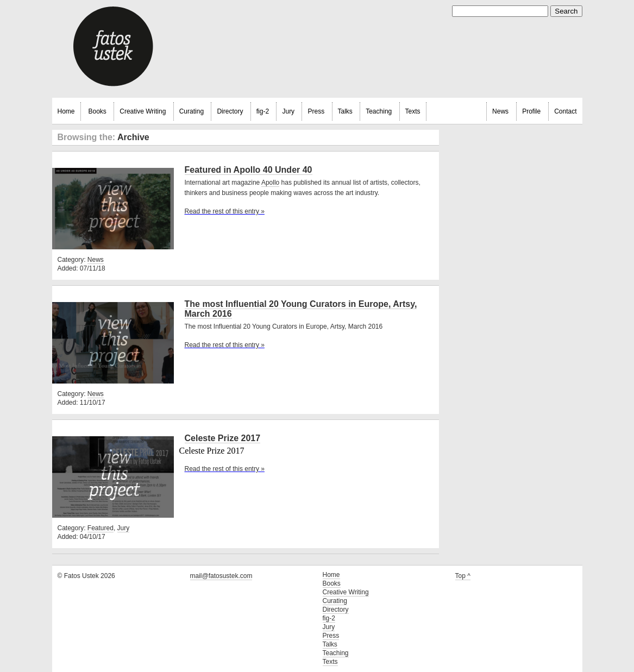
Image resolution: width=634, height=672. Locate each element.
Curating (192, 111)
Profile (531, 111)
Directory (230, 111)
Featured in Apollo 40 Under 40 (249, 170)
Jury (288, 111)
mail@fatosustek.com (221, 576)
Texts (413, 111)
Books (98, 111)
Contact (565, 111)
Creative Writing (143, 111)
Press (316, 111)
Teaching (379, 111)
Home (66, 111)
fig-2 (263, 111)
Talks (345, 111)
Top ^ (463, 576)
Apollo (270, 183)
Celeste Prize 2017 (223, 438)
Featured (101, 528)
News (500, 111)
